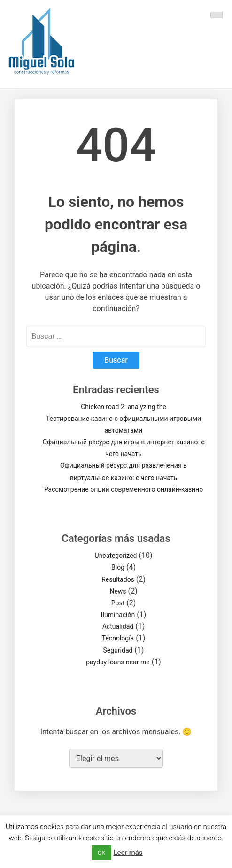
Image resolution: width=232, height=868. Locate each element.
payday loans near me (118, 662)
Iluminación (118, 615)
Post (118, 603)
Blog (118, 567)
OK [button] (101, 853)
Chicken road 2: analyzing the (124, 407)
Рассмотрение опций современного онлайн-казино (124, 489)
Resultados (118, 579)
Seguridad (118, 650)
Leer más (128, 853)
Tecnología (118, 638)
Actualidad (118, 626)
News (118, 591)
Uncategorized (116, 556)
